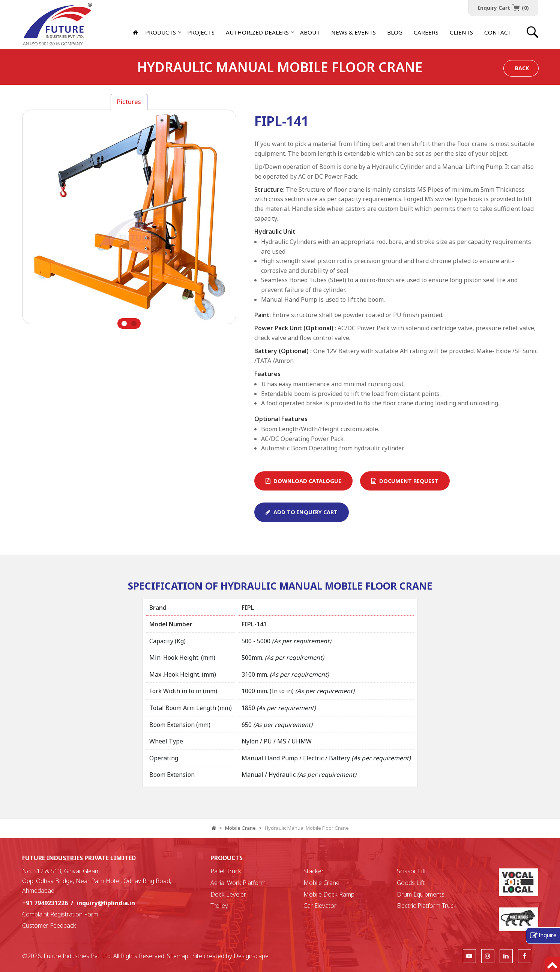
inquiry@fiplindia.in (106, 903)
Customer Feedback (49, 925)
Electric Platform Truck (427, 906)
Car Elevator (320, 906)
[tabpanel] (129, 219)
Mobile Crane (240, 828)
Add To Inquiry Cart (302, 512)
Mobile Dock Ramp (329, 894)
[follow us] (469, 956)
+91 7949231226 (45, 903)
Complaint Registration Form (60, 914)
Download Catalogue (303, 481)
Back (522, 68)
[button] (257, 32)
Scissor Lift (411, 871)
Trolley (219, 906)
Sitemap (178, 956)
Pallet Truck (226, 871)
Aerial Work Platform (238, 883)
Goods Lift (411, 883)
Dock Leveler (228, 894)
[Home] (136, 32)
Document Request (405, 481)
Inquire (547, 935)
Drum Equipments (421, 894)
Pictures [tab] (129, 102)
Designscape (251, 956)
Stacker (314, 871)
